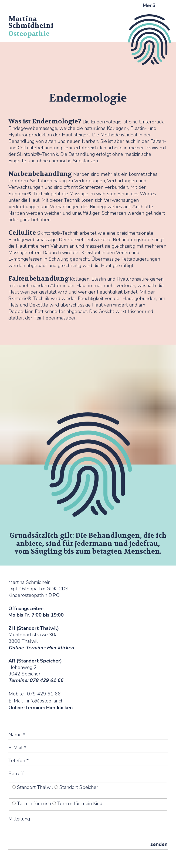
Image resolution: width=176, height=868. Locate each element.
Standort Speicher (76, 787)
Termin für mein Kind (77, 803)
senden (159, 844)
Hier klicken (60, 648)
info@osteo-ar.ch (45, 701)
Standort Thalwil (33, 787)
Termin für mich (32, 803)
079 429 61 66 (44, 694)
